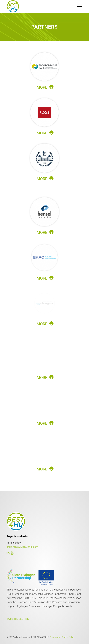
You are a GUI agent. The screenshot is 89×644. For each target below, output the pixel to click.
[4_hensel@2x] (45, 212)
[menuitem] (78, 6)
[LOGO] (37, 6)
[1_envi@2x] (44, 67)
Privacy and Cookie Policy (62, 637)
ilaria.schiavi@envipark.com (22, 547)
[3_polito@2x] (44, 158)
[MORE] (44, 87)
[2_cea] (44, 112)
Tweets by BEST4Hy (18, 619)
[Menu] (78, 6)
